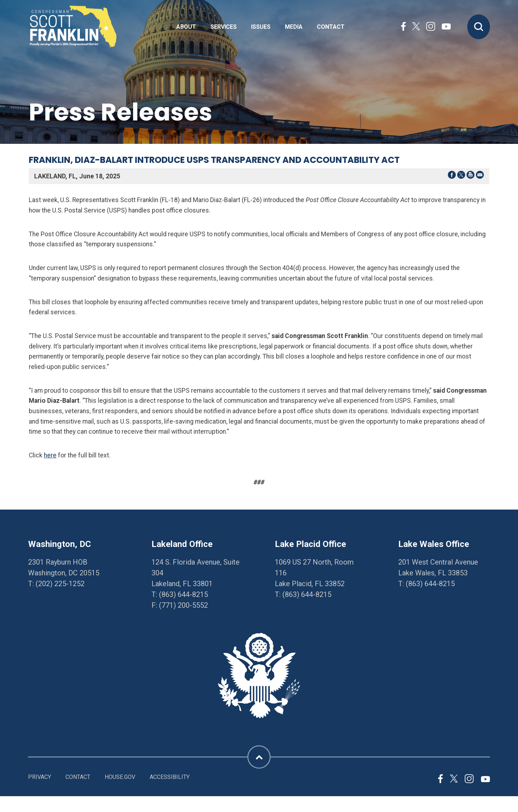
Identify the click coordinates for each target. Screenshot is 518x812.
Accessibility (170, 777)
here (50, 455)
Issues (261, 27)
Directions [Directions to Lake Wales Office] (415, 594)
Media (294, 27)
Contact (331, 27)
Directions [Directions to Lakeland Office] (168, 616)
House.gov (120, 777)
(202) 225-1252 (60, 584)
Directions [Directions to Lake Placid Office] (291, 605)
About (186, 27)
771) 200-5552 (185, 605)
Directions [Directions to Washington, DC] (44, 594)
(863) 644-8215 (183, 594)
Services (224, 27)
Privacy (40, 777)
